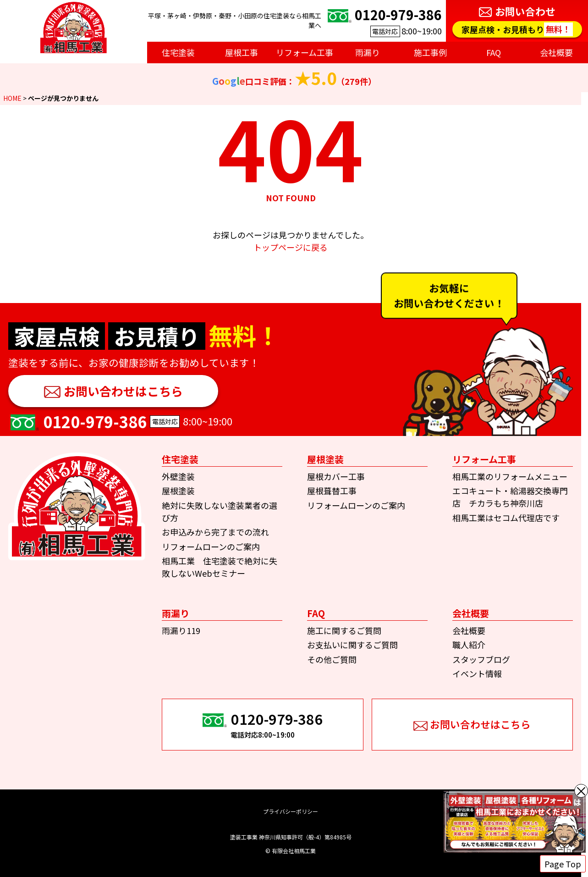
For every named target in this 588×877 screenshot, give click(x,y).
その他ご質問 (332, 659)
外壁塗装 (178, 476)
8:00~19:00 (384, 21)
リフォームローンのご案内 (211, 546)
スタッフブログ (481, 659)
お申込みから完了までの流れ (215, 532)
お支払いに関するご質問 (352, 645)
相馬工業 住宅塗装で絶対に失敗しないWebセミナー (220, 567)
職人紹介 (469, 645)
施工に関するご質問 (344, 630)
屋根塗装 (178, 491)
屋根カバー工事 (336, 476)
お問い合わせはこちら (123, 391)
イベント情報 (477, 673)
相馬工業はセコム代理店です (506, 518)
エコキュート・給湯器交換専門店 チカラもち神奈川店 (510, 497)
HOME (12, 98)
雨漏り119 (181, 630)
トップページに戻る (291, 247)
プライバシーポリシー (291, 811)
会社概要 (469, 630)
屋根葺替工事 (332, 491)
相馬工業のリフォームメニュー (510, 476)
